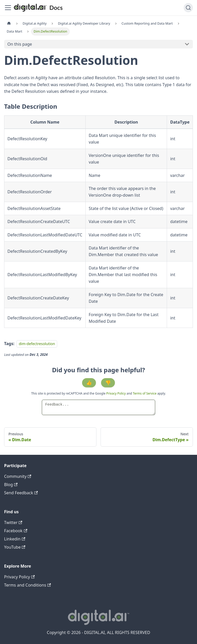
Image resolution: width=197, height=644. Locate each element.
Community (18, 476)
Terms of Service (145, 393)
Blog (11, 485)
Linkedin (15, 539)
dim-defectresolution (37, 344)
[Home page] (9, 23)
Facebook (16, 531)
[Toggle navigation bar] (8, 8)
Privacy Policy (116, 393)
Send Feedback (21, 493)
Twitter (13, 522)
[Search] (188, 8)
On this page (20, 44)
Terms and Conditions (27, 585)
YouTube (15, 547)
